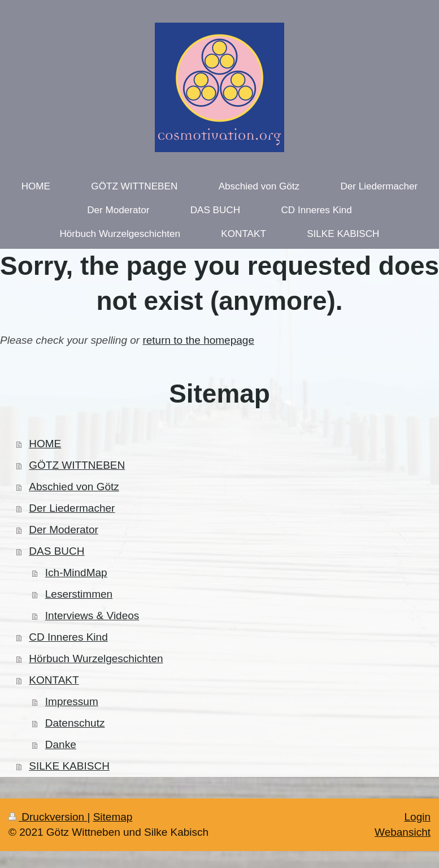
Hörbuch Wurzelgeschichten (96, 658)
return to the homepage (198, 340)
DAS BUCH (56, 551)
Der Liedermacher (72, 508)
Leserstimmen (79, 594)
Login (418, 817)
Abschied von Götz (74, 487)
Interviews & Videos (92, 616)
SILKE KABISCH (69, 766)
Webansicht (403, 832)
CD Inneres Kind (68, 637)
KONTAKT (54, 680)
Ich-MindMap (76, 573)
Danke (61, 744)
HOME (45, 444)
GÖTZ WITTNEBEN (77, 465)
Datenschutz (75, 723)
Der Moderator (64, 530)
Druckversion (48, 817)
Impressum (72, 701)
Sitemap (113, 817)
